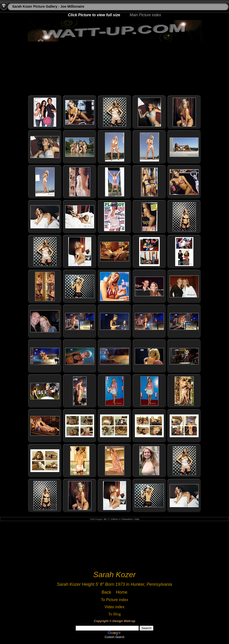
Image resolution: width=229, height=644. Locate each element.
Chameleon (127, 519)
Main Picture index (146, 15)
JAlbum (114, 519)
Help (137, 519)
